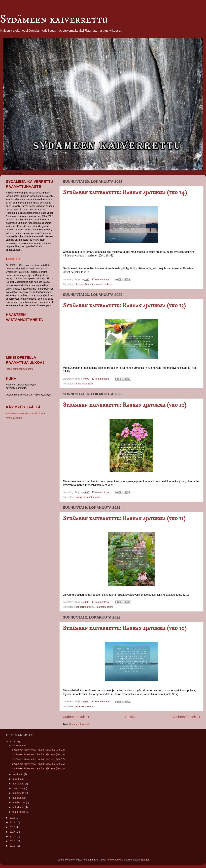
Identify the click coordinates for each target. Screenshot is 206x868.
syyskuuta (18, 774)
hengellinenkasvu (85, 607)
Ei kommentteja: (101, 279)
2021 (13, 818)
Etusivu (131, 717)
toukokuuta (19, 793)
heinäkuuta (19, 784)
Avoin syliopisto (14, 418)
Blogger (145, 860)
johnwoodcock (114, 860)
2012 (13, 846)
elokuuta (17, 779)
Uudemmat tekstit (76, 717)
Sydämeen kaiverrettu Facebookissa (25, 414)
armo (78, 384)
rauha (99, 284)
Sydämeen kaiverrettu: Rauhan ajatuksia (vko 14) (125, 192)
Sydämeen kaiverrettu (54, 19)
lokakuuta (18, 746)
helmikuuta (19, 807)
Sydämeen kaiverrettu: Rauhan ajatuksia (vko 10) (125, 628)
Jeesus (79, 284)
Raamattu (90, 284)
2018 (13, 827)
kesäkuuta (18, 788)
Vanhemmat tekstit (186, 717)
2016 (13, 836)
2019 (13, 822)
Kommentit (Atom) (79, 724)
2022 (13, 742)
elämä (79, 497)
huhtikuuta (18, 798)
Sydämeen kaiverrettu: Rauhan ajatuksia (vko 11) (124, 518)
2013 (13, 841)
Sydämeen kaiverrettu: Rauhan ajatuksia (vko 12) (125, 405)
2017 (13, 832)
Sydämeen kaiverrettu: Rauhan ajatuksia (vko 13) (124, 306)
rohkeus (108, 284)
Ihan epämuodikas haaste (20, 369)
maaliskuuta (19, 803)
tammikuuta (19, 812)
